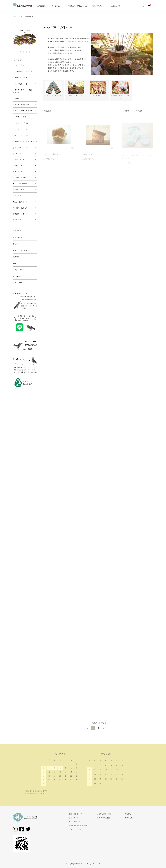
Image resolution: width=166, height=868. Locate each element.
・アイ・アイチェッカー (22, 105)
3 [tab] (27, 52)
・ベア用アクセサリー (21, 129)
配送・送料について (76, 814)
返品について (74, 818)
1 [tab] (21, 52)
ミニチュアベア (19, 270)
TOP (14, 17)
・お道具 (16, 98)
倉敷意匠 (16, 257)
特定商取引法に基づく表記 (78, 825)
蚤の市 (15, 244)
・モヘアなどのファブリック (23, 71)
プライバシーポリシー (77, 829)
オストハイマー (19, 172)
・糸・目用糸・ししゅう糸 (23, 110)
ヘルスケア (17, 220)
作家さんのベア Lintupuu (77, 6)
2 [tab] (24, 52)
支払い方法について (76, 821)
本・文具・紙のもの (20, 208)
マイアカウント (130, 814)
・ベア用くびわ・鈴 (20, 135)
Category (41, 6)
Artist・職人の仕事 (20, 202)
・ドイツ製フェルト (20, 84)
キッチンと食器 (19, 190)
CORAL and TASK (20, 283)
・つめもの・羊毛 (19, 117)
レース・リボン (19, 154)
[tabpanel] (25, 37)
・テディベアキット (20, 78)
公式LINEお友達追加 (104, 818)
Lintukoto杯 (115, 6)
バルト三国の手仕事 (26, 17)
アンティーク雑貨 (19, 178)
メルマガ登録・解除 (104, 814)
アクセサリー (18, 196)
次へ (109, 728)
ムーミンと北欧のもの (21, 250)
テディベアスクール (99, 6)
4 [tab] (29, 52)
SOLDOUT (17, 276)
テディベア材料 (19, 65)
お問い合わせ (130, 818)
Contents (56, 6)
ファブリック (18, 166)
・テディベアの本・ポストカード (25, 142)
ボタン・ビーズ (19, 160)
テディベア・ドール (20, 148)
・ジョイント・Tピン (21, 123)
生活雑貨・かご (19, 214)
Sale (14, 263)
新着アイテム (18, 237)
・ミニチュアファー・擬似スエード (23, 91)
